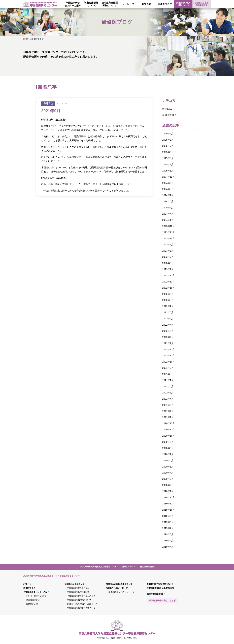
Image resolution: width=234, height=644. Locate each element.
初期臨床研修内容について (79, 600)
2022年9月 (168, 294)
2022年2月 (168, 337)
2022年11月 (169, 282)
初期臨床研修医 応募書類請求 (202, 4)
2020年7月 (168, 454)
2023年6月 (168, 263)
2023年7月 (168, 257)
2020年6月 (168, 460)
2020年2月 (168, 485)
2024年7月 (168, 195)
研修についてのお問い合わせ (183, 4)
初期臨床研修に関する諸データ (81, 608)
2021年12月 (169, 349)
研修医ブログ (165, 4)
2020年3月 (168, 479)
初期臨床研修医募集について (110, 4)
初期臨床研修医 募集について (119, 584)
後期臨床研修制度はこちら (163, 601)
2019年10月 (169, 510)
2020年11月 (169, 430)
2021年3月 (168, 405)
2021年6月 (168, 386)
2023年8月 (168, 251)
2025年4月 (168, 158)
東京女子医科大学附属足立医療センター (98, 567)
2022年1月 (168, 343)
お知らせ (146, 4)
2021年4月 (168, 399)
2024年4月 (168, 214)
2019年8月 (168, 522)
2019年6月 (168, 534)
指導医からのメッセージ (117, 588)
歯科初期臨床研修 (157, 594)
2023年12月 (169, 226)
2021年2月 (168, 411)
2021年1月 (168, 417)
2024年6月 (168, 201)
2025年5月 (168, 152)
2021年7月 (168, 380)
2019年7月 (168, 528)
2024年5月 (168, 208)
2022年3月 (168, 331)
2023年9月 (168, 245)
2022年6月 (168, 312)
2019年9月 (168, 516)
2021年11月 (169, 356)
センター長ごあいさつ (36, 596)
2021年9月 (168, 368)
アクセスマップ (128, 567)
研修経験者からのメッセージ (121, 592)
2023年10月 (169, 239)
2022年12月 (169, 275)
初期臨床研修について (91, 4)
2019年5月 (168, 541)
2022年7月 (168, 306)
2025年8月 (168, 140)
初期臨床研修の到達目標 (78, 592)
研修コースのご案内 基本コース (82, 604)
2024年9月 (168, 183)
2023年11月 (169, 232)
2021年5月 (168, 393)
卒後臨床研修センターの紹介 (73, 4)
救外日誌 (167, 109)
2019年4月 (168, 547)
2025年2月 (168, 164)
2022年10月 (169, 288)
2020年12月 (169, 423)
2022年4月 (168, 325)
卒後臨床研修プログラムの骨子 (81, 596)
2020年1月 (168, 491)
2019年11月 (169, 504)
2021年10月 (169, 362)
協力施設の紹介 (33, 600)
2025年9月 (168, 134)
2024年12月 (169, 177)
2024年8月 (168, 189)
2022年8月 (168, 300)
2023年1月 (168, 269)
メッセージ (128, 4)
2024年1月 (168, 220)
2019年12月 (169, 497)
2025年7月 (168, 146)
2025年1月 (168, 171)
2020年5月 (168, 467)
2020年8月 (168, 448)
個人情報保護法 (147, 567)
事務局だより (32, 604)
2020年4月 (168, 473)
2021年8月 (168, 374)
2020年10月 (169, 436)
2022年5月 (168, 319)
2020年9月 (168, 442)
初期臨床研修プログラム (78, 588)
